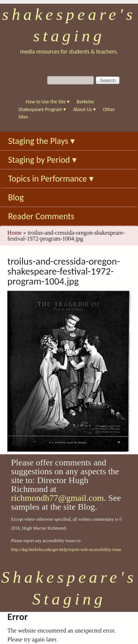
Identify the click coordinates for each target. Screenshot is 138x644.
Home (15, 233)
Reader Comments (41, 216)
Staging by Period (42, 160)
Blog (16, 197)
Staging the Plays (41, 141)
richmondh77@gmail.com (57, 498)
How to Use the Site (48, 102)
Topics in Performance (51, 178)
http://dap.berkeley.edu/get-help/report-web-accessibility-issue (66, 550)
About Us (84, 109)
